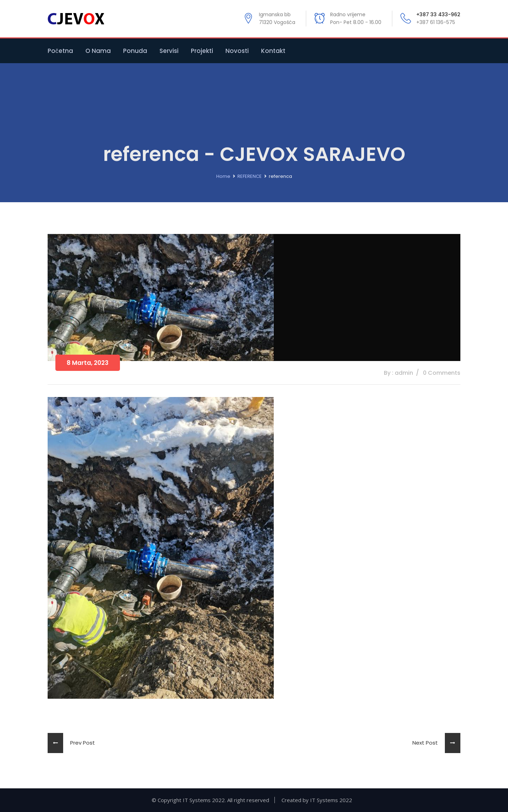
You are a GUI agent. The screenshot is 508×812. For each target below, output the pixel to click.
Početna (60, 51)
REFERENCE (250, 176)
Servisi (169, 51)
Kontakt (273, 51)
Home (223, 176)
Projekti (202, 51)
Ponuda (135, 51)
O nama (98, 51)
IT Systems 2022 (331, 800)
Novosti (237, 51)
